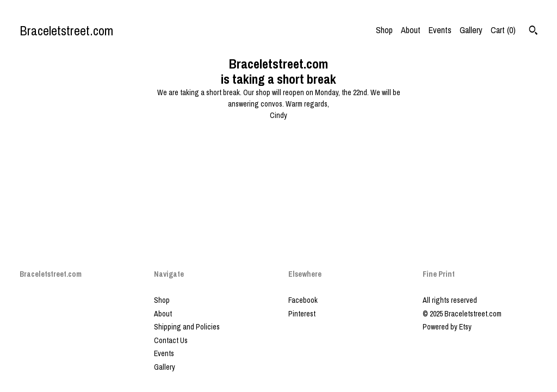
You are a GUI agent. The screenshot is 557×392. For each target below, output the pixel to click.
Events (440, 30)
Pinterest (302, 314)
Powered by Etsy (447, 327)
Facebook (303, 300)
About (411, 30)
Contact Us (171, 340)
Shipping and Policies (187, 327)
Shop (384, 30)
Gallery (471, 30)
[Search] (533, 32)
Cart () (503, 30)
